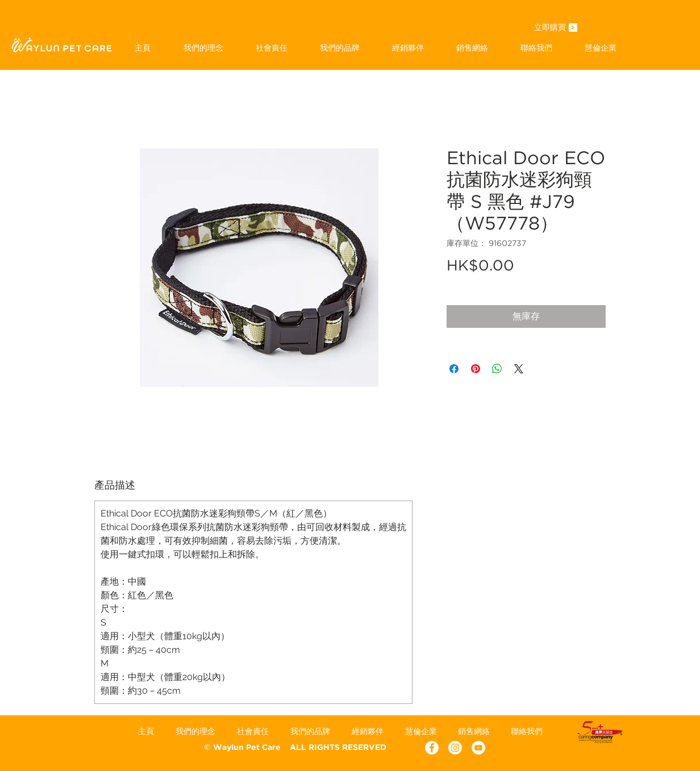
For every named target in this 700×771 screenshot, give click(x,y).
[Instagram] (455, 748)
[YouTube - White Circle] (478, 748)
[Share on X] (519, 369)
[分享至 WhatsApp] (497, 369)
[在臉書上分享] (454, 369)
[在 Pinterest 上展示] (476, 369)
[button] (339, 48)
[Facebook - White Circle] (432, 748)
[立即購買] (550, 28)
